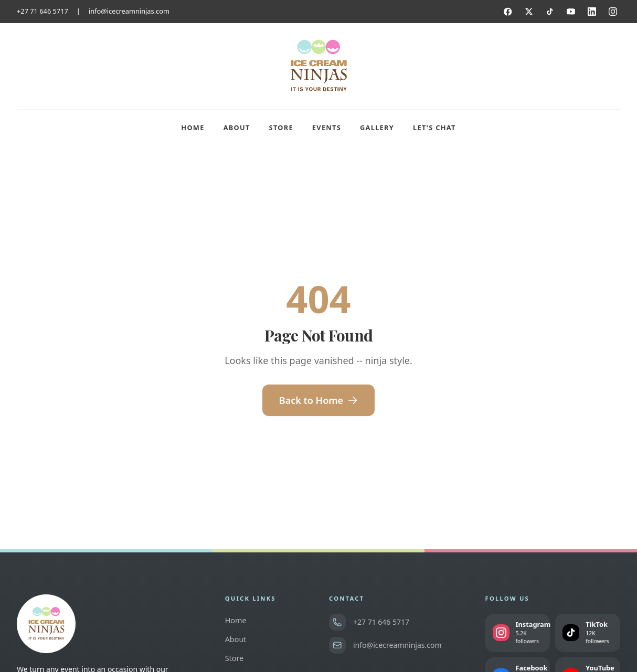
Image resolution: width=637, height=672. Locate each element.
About (237, 127)
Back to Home (318, 400)
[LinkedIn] (592, 12)
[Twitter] (529, 12)
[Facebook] (508, 12)
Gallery (377, 127)
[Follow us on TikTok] (588, 633)
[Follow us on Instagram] (518, 633)
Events (327, 127)
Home (193, 127)
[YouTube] (571, 12)
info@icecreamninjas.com (129, 11)
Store (281, 127)
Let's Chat (434, 127)
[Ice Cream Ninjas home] (318, 66)
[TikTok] (550, 12)
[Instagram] (613, 12)
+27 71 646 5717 (43, 11)
